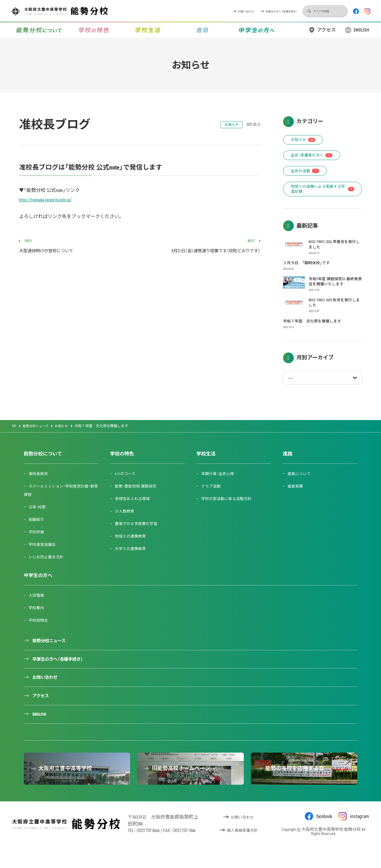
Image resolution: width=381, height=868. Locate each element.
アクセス (326, 30)
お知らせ (230, 125)
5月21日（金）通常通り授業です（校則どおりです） (202, 247)
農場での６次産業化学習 (138, 536)
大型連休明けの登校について (77, 247)
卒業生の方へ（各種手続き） (236, 11)
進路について (301, 486)
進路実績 (296, 498)
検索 (277, 11)
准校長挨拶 (40, 486)
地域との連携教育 (132, 548)
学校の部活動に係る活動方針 (229, 511)
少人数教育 (126, 523)
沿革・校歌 (39, 519)
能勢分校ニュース (52, 653)
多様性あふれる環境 (134, 511)
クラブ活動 (212, 498)
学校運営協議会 (44, 556)
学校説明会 (40, 632)
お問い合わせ (183, 11)
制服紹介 (38, 531)
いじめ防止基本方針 (48, 569)
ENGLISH (361, 30)
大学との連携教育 (132, 561)
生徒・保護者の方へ (314, 157)
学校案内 (38, 620)
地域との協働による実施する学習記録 (323, 193)
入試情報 (38, 607)
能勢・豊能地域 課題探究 (138, 498)
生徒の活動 (307, 173)
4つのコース (127, 486)
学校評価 (38, 544)
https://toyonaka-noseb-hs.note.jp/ (47, 200)
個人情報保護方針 (243, 851)
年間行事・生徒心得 (220, 486)
